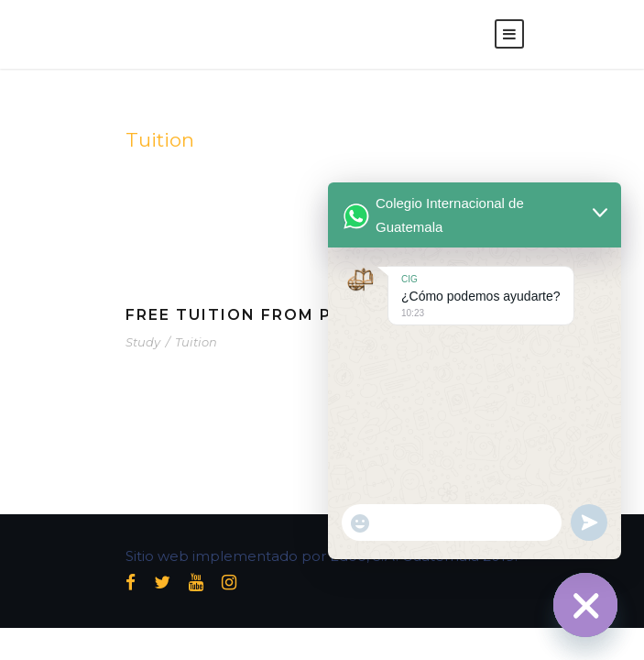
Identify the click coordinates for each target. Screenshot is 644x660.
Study (143, 342)
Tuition (196, 342)
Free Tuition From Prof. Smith (283, 315)
